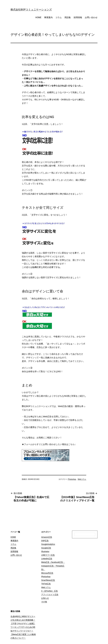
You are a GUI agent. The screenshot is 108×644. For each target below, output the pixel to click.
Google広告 (46, 548)
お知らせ (45, 598)
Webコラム (82, 479)
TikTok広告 (46, 584)
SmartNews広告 (48, 580)
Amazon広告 (47, 537)
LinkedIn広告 (47, 559)
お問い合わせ (91, 17)
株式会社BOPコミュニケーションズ (31, 10)
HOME (38, 17)
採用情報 (78, 17)
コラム (59, 17)
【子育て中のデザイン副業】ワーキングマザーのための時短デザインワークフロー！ (23, 627)
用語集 (68, 17)
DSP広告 (45, 541)
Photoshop (72, 479)
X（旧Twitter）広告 (50, 591)
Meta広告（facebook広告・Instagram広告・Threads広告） (53, 566)
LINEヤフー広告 (48, 555)
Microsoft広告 (47, 573)
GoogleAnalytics (48, 544)
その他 (44, 602)
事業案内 (48, 17)
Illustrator (45, 551)
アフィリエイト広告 (50, 595)
